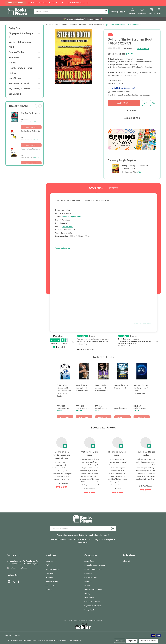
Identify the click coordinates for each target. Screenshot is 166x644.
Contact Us (50, 573)
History (12, 73)
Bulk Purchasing (52, 581)
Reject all (132, 641)
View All (126, 561)
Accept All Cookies (148, 641)
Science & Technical (19, 83)
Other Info (50, 585)
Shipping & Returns (53, 569)
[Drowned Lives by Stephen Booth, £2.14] (122, 371)
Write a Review (143, 48)
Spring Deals (15, 28)
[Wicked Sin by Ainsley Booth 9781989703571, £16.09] (84, 371)
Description (96, 188)
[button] (132, 140)
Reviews (113, 188)
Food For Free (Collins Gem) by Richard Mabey (39, 149)
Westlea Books (67, 226)
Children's (14, 47)
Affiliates (49, 577)
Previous (36, 106)
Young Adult (15, 94)
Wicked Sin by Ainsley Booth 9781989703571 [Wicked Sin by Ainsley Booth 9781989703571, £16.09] (82, 388)
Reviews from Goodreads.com (142, 323)
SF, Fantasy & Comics (19, 89)
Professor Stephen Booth (71, 217)
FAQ (47, 565)
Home (49, 25)
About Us (49, 561)
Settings (120, 641)
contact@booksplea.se (18, 568)
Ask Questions (132, 118)
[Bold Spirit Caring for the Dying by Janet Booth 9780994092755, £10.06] (142, 371)
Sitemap (49, 590)
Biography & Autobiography (22, 35)
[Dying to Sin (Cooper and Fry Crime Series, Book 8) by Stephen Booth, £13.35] (65, 371)
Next (40, 106)
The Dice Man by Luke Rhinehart (34, 113)
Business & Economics (20, 42)
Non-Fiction (15, 78)
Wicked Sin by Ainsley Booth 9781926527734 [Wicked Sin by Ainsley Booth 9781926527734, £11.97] (101, 388)
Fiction (12, 63)
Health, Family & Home (20, 68)
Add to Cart (124, 103)
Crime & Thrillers (17, 52)
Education (14, 57)
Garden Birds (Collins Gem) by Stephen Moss (39, 131)
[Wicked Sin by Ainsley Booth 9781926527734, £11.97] (103, 371)
